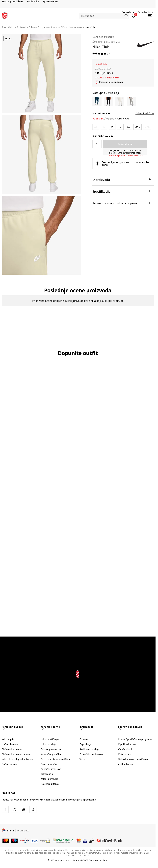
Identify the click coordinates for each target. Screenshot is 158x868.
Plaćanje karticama (12, 749)
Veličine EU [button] (98, 119)
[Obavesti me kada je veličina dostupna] (96, 127)
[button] (104, 16)
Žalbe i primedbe (49, 779)
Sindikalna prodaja (89, 749)
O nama (84, 739)
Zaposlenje (85, 744)
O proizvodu (121, 179)
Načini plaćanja (10, 744)
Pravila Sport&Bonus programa (135, 739)
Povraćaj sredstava (51, 769)
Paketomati (125, 754)
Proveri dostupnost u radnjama (121, 203)
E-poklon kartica (127, 744)
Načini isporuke (10, 764)
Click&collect (125, 749)
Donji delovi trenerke (49, 27)
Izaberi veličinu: (102, 113)
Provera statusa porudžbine (56, 759)
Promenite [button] (23, 830)
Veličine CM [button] (123, 119)
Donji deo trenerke (72, 27)
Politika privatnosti (51, 749)
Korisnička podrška (51, 754)
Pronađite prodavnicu (91, 754)
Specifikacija (121, 191)
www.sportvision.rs (63, 860)
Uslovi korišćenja (50, 739)
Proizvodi (22, 27)
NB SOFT (84, 860)
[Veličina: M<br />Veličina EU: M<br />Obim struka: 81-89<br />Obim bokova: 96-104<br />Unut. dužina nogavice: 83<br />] (112, 127)
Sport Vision (8, 27)
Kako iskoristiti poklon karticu (18, 759)
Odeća (32, 27)
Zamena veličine (49, 764)
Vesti (82, 759)
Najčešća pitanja (50, 784)
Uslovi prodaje (48, 744)
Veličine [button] (110, 119)
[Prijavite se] (134, 16)
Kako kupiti (8, 739)
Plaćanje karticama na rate (16, 754)
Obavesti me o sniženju (111, 82)
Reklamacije (47, 774)
